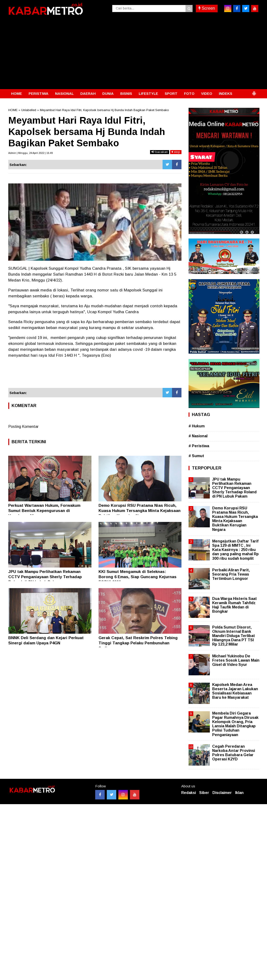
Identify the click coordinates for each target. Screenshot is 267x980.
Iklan (239, 793)
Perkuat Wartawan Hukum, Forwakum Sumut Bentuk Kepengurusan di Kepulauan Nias (44, 511)
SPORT (171, 93)
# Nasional (198, 436)
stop (176, 152)
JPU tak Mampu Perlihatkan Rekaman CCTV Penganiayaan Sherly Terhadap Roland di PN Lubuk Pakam (45, 577)
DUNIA (108, 93)
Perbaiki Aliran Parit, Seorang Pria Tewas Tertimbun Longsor (231, 574)
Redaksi (189, 793)
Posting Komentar (23, 427)
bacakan (160, 152)
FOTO (189, 93)
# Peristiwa (199, 446)
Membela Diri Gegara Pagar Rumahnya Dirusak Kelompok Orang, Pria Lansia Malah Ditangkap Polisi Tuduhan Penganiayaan (235, 724)
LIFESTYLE (148, 93)
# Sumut (196, 456)
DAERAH (88, 93)
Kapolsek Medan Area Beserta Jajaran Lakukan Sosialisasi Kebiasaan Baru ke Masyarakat (235, 691)
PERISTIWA (39, 93)
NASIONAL (64, 93)
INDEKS (226, 93)
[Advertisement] (133, 54)
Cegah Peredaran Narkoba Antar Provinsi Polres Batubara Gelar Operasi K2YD (234, 753)
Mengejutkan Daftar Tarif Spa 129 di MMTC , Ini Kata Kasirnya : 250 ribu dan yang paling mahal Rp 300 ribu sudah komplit (235, 550)
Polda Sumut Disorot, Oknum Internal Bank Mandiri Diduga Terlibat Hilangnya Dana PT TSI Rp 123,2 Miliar (234, 636)
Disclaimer (222, 793)
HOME (17, 93)
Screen (207, 8)
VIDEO (207, 93)
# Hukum (197, 426)
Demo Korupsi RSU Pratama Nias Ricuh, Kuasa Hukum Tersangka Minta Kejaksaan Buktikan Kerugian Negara (140, 511)
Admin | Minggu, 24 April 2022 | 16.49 (30, 153)
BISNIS (126, 93)
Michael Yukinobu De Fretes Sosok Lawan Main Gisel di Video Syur (236, 660)
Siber (204, 793)
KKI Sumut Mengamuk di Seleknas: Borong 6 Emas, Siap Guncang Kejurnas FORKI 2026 (138, 577)
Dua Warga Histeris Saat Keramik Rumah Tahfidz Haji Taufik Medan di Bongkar (235, 605)
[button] (254, 91)
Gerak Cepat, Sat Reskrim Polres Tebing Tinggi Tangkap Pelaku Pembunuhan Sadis (138, 643)
